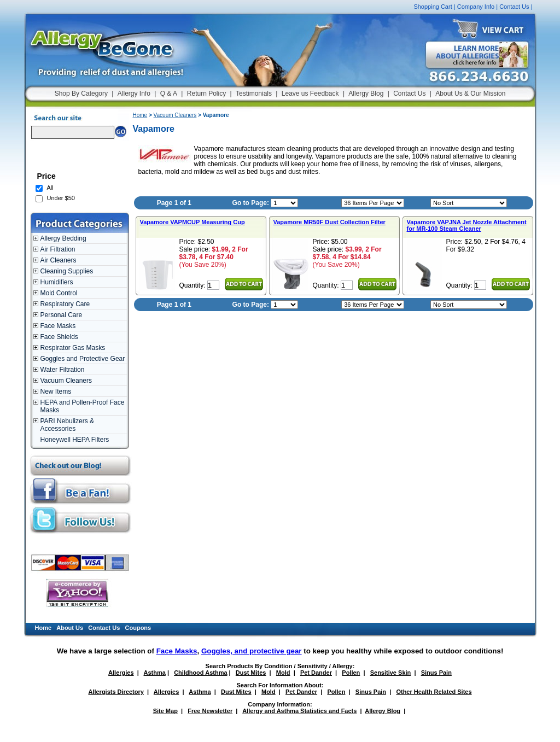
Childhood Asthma (200, 673)
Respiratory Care (65, 304)
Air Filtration (58, 249)
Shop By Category (81, 94)
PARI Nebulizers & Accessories (67, 425)
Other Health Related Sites (434, 692)
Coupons (138, 628)
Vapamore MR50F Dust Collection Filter (329, 222)
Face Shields (59, 337)
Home (140, 115)
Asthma (155, 673)
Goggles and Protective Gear (83, 359)
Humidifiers (57, 282)
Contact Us (514, 7)
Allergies (121, 673)
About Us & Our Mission (470, 94)
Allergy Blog (366, 94)
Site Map (165, 711)
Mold (283, 673)
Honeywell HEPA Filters (75, 440)
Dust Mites (251, 673)
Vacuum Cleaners (66, 381)
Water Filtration (63, 370)
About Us (70, 628)
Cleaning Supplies (67, 271)
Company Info (476, 7)
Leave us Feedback (310, 94)
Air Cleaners (59, 260)
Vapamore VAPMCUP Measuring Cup (192, 222)
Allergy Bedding (63, 238)
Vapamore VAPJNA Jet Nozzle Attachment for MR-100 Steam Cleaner (467, 225)
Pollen (351, 673)
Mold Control (59, 293)
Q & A (169, 94)
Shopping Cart (433, 7)
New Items (56, 392)
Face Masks (58, 326)
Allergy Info (134, 94)
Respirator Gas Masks (73, 348)
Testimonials (254, 94)
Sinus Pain (436, 673)
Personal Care (62, 315)
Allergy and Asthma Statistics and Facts (299, 711)
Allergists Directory (116, 692)
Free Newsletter (210, 711)
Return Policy (206, 94)
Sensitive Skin (391, 673)
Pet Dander (316, 673)
